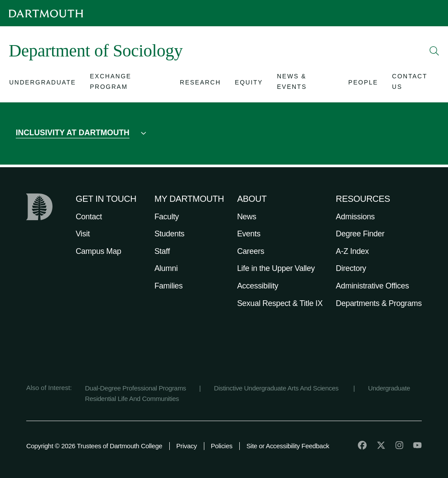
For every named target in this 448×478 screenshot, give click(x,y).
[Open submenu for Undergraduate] (43, 84)
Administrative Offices (373, 286)
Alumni (166, 268)
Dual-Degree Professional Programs (135, 388)
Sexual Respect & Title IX (280, 303)
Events (249, 234)
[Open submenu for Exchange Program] (128, 84)
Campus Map (98, 251)
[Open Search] (434, 51)
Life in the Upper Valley (276, 268)
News (247, 217)
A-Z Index (352, 251)
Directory (351, 268)
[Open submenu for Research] (200, 84)
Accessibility (258, 286)
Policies (222, 446)
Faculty (167, 217)
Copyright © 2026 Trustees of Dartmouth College (94, 446)
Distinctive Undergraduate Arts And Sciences (277, 388)
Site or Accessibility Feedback (288, 446)
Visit (83, 234)
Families (169, 286)
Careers (251, 251)
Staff (162, 251)
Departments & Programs (379, 303)
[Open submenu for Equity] (249, 84)
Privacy (187, 446)
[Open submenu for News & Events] (306, 84)
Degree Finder (360, 234)
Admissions (355, 217)
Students (170, 234)
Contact (89, 217)
